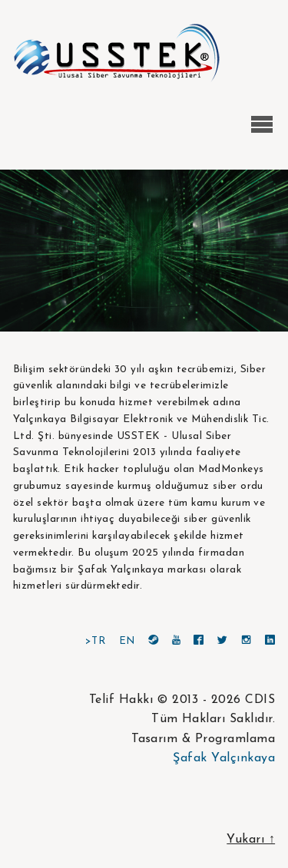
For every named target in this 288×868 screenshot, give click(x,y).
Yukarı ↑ (251, 840)
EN (127, 641)
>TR (95, 641)
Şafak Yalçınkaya (224, 758)
